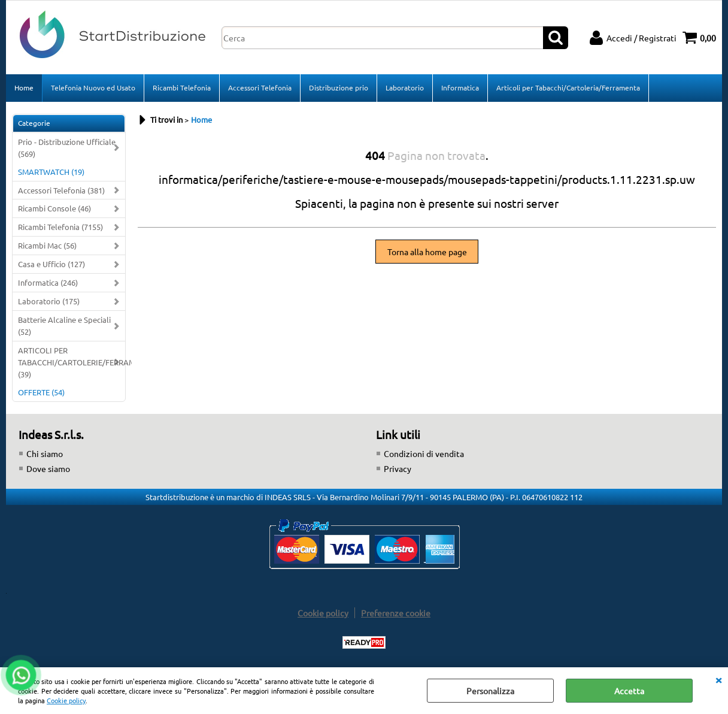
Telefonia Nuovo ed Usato (93, 87)
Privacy (398, 468)
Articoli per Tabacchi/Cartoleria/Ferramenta (568, 87)
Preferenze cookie (396, 613)
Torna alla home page (427, 252)
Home (24, 87)
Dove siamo (48, 468)
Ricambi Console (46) (54, 208)
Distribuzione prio (339, 87)
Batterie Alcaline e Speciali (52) (64, 326)
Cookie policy (66, 700)
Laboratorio (405, 87)
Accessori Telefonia (260, 87)
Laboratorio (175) (49, 301)
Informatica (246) (48, 282)
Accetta (629, 691)
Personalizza (490, 691)
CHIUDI (718, 679)
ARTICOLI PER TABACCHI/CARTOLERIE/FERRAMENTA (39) (72, 362)
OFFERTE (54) (41, 392)
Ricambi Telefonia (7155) (60, 227)
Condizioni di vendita (424, 453)
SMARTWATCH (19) (51, 172)
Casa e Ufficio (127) (51, 264)
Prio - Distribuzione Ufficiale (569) (67, 148)
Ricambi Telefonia (182, 87)
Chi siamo (45, 453)
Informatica (460, 87)
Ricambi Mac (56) (47, 245)
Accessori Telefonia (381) (61, 190)
